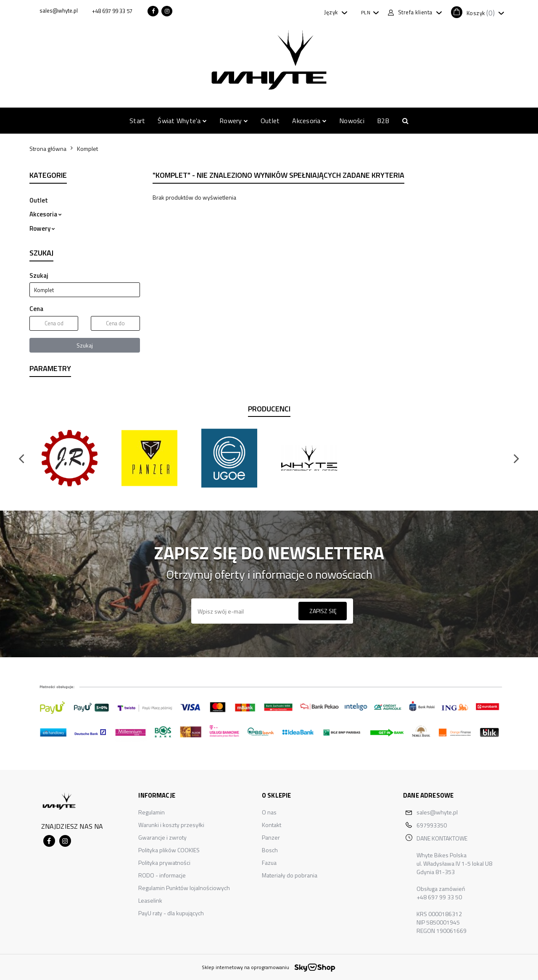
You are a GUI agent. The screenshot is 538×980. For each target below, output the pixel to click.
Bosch (270, 850)
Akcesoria (309, 121)
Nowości (352, 121)
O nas (269, 812)
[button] (477, 12)
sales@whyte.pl (437, 812)
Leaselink (150, 900)
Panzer (271, 837)
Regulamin (152, 812)
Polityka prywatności (164, 863)
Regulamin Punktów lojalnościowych (184, 888)
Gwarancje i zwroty (162, 837)
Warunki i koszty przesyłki (171, 825)
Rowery (234, 121)
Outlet (270, 121)
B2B (383, 121)
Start (137, 121)
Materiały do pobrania (290, 875)
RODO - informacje (162, 875)
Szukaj (85, 345)
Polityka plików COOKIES (169, 850)
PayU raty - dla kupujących (171, 913)
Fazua (269, 863)
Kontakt (272, 825)
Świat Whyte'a (182, 121)
